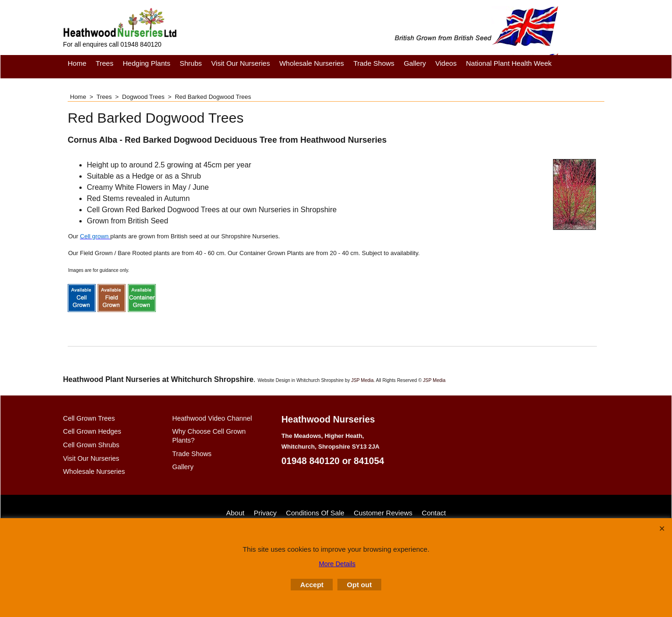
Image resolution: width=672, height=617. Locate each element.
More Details (337, 564)
